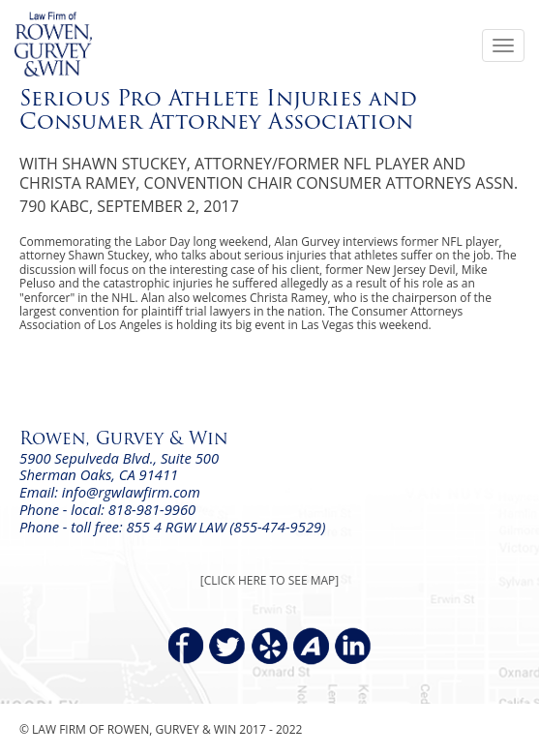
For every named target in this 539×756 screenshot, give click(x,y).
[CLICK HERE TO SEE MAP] (269, 580)
